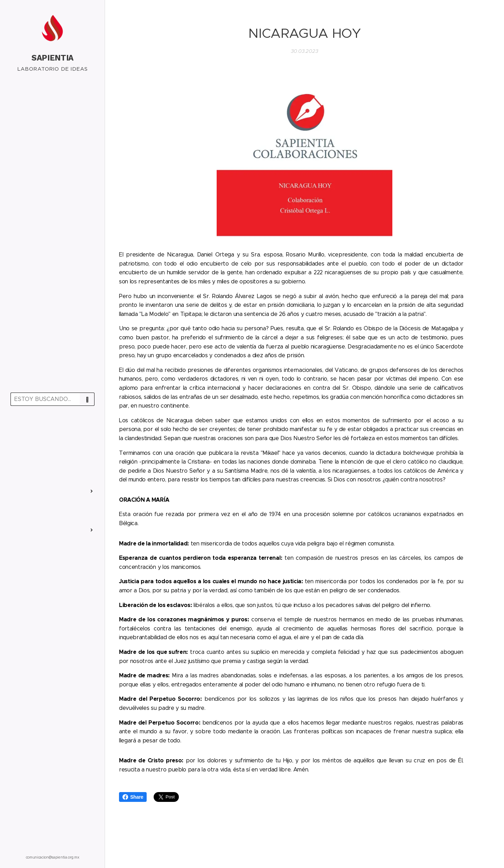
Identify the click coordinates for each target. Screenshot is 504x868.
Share (133, 797)
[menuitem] (52, 432)
